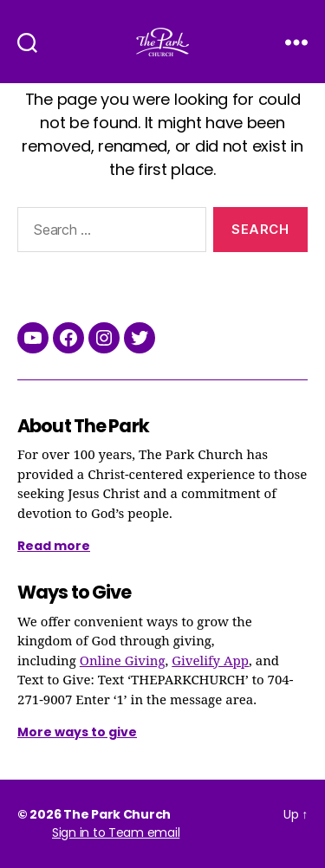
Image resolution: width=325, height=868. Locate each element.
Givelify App (210, 661)
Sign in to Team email (116, 832)
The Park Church (117, 814)
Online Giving (123, 661)
